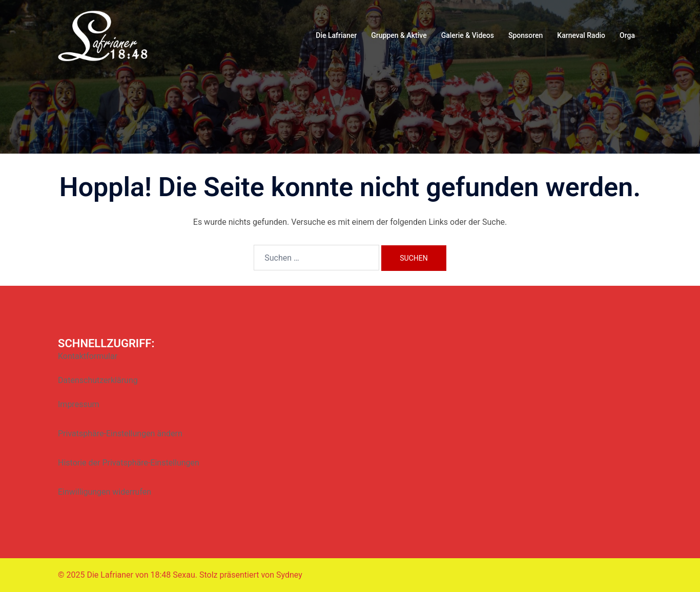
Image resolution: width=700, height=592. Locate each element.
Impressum (79, 404)
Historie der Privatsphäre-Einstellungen (129, 463)
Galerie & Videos (468, 35)
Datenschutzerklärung (98, 380)
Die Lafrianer (336, 35)
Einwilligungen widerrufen (105, 492)
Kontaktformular (88, 356)
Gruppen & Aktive (399, 35)
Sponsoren (526, 35)
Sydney (289, 575)
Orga (627, 35)
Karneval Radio (581, 35)
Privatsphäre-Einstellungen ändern (120, 434)
